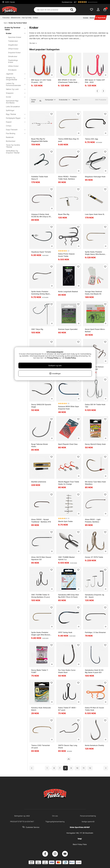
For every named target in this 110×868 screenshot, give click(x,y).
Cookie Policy (70, 358)
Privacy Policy (53, 358)
